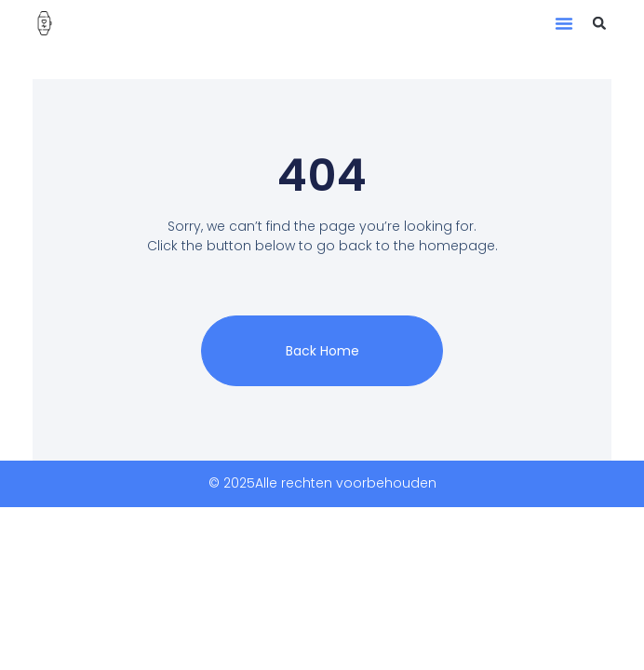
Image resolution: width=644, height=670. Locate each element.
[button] (564, 23)
